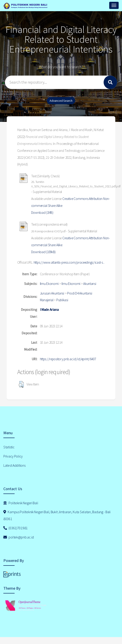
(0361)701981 (15, 528)
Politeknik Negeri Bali (21, 503)
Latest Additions (14, 465)
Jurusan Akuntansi (52, 293)
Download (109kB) (44, 252)
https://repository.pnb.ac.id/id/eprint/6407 (68, 359)
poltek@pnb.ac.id (19, 537)
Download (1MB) (42, 213)
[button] (21, 384)
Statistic (9, 447)
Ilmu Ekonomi (49, 284)
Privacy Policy (13, 456)
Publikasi (62, 300)
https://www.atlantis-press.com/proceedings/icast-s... (69, 262)
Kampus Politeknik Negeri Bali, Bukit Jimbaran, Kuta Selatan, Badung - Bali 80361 (57, 515)
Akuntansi (90, 284)
